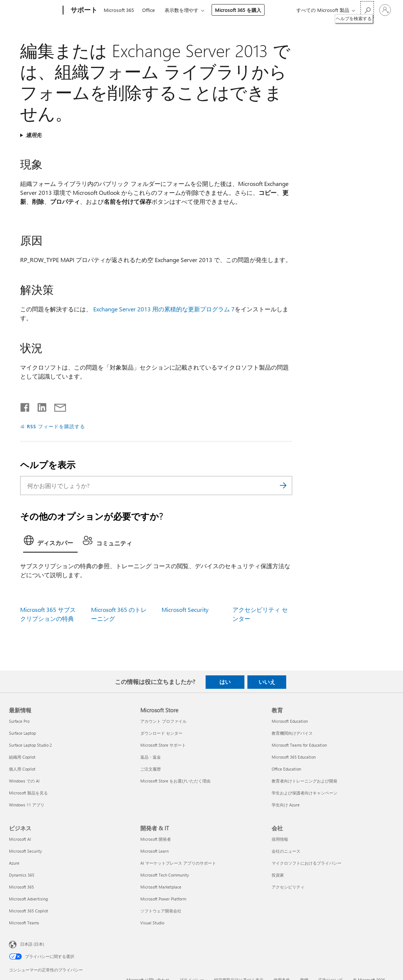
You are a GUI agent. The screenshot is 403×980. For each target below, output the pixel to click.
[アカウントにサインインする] (385, 10)
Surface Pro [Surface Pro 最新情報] (19, 721)
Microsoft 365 (119, 10)
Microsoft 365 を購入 (238, 10)
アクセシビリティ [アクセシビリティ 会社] (288, 887)
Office (149, 10)
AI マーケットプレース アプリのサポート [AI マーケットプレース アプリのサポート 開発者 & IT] (178, 863)
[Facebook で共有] (25, 406)
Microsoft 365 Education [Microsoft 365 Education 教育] (294, 757)
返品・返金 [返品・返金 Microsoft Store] (151, 757)
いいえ (267, 682)
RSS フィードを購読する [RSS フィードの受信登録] (56, 426)
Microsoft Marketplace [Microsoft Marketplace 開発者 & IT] (161, 887)
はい (225, 682)
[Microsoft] (35, 10)
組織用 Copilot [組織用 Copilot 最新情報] (22, 757)
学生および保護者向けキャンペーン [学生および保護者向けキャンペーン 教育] (304, 793)
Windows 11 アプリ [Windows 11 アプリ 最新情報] (27, 805)
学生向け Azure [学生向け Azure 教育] (286, 805)
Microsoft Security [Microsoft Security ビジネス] (25, 851)
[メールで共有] (57, 406)
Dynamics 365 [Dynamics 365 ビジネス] (22, 875)
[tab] (50, 542)
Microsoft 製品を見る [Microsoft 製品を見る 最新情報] (28, 793)
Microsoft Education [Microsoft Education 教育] (290, 721)
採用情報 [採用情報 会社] (280, 839)
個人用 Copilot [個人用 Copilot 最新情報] (22, 769)
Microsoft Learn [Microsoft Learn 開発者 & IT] (154, 851)
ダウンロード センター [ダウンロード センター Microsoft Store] (161, 733)
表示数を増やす (182, 10)
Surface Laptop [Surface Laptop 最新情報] (22, 733)
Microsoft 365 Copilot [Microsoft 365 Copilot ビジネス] (29, 911)
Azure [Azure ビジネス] (14, 863)
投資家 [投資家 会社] (278, 875)
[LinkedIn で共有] (39, 406)
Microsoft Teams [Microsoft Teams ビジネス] (24, 923)
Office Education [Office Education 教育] (286, 769)
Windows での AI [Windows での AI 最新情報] (24, 781)
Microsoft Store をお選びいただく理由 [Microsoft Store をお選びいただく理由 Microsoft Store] (175, 781)
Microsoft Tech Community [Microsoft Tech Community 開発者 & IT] (165, 875)
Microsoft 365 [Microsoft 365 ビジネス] (21, 887)
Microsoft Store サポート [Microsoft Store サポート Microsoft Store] (163, 745)
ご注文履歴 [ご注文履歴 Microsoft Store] (151, 769)
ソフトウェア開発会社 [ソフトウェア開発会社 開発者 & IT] (161, 911)
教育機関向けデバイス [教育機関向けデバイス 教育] (292, 733)
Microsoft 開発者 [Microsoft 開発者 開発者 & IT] (156, 839)
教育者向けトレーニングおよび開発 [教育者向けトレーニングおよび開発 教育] (304, 781)
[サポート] (83, 10)
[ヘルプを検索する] (367, 10)
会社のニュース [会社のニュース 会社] (286, 851)
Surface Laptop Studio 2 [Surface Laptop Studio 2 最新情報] (30, 745)
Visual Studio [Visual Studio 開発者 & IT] (152, 923)
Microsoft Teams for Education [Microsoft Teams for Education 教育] (299, 745)
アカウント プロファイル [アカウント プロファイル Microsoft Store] (163, 721)
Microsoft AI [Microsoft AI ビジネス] (20, 839)
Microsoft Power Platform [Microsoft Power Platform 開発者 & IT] (163, 899)
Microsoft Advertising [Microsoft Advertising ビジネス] (28, 899)
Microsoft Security (185, 609)
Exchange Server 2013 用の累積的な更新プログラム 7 (164, 309)
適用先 (34, 135)
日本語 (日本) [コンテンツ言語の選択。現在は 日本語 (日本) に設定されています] (32, 944)
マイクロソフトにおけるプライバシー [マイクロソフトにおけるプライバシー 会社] (307, 863)
